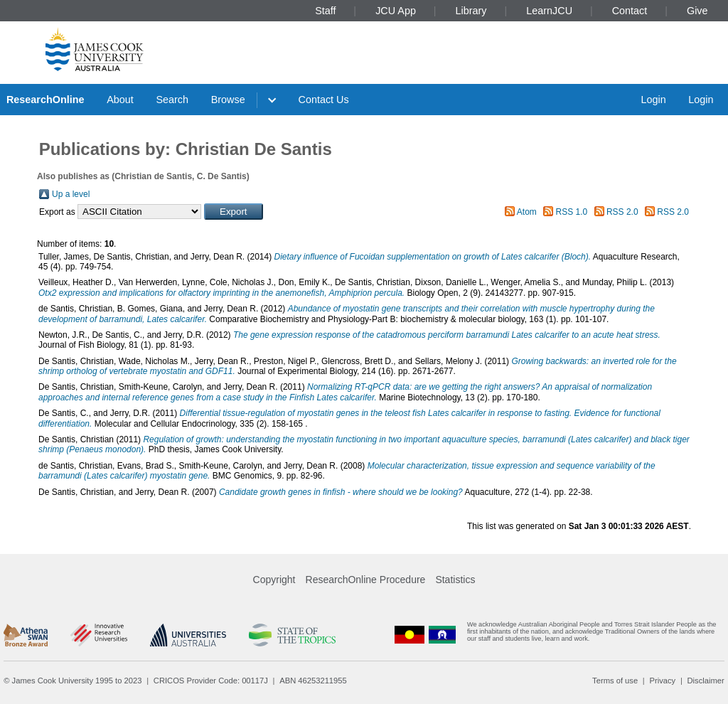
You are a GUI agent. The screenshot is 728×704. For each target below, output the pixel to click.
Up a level (71, 194)
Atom (527, 212)
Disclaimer (706, 681)
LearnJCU (549, 11)
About (120, 100)
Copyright (274, 580)
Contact (630, 11)
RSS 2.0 (622, 212)
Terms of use (615, 681)
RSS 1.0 (572, 212)
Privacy (662, 681)
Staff (325, 11)
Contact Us (324, 100)
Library (471, 11)
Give (697, 11)
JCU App (396, 11)
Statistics (455, 580)
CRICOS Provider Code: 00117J (211, 681)
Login (653, 100)
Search (172, 100)
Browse (228, 100)
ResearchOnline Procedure (366, 580)
